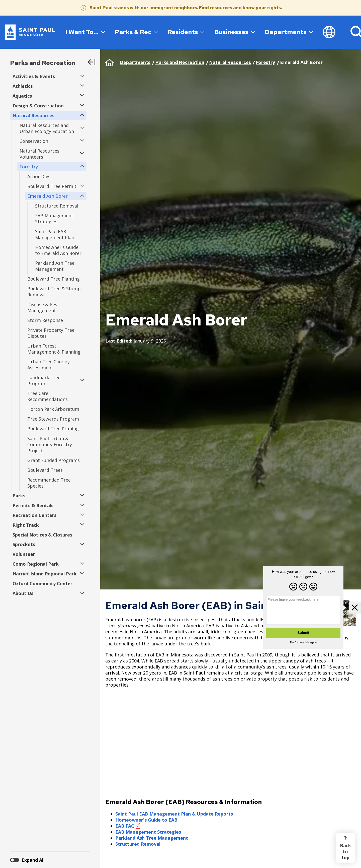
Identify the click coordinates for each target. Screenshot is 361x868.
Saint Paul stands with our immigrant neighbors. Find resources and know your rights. (186, 8)
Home (109, 62)
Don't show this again (303, 643)
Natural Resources (230, 62)
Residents (186, 32)
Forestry (266, 62)
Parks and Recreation (43, 63)
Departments (289, 32)
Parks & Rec (136, 32)
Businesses (235, 32)
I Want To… (85, 32)
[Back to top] (345, 848)
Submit (303, 633)
